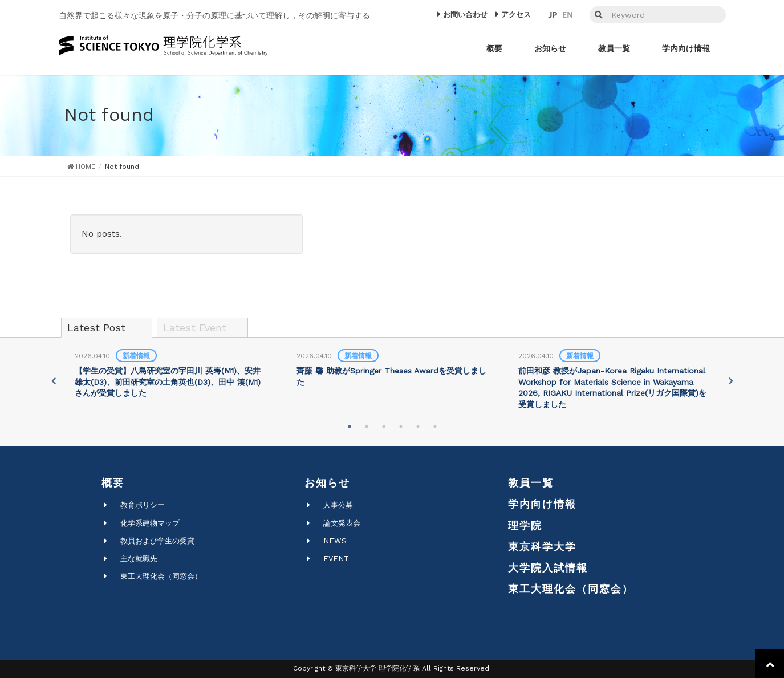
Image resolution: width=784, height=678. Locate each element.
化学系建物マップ (150, 523)
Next (731, 381)
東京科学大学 (542, 547)
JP (553, 15)
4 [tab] (401, 427)
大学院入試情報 (548, 568)
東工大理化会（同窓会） (161, 576)
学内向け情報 (542, 504)
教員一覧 (531, 483)
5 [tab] (418, 427)
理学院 (525, 525)
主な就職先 (139, 559)
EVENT (336, 559)
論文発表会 (342, 523)
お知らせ (327, 483)
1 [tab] (350, 427)
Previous (53, 381)
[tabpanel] (170, 375)
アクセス (516, 15)
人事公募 (338, 505)
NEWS (335, 541)
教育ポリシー (143, 505)
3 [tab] (384, 427)
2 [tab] (367, 427)
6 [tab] (435, 427)
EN (568, 15)
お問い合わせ (465, 15)
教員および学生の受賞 (157, 541)
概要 (113, 483)
